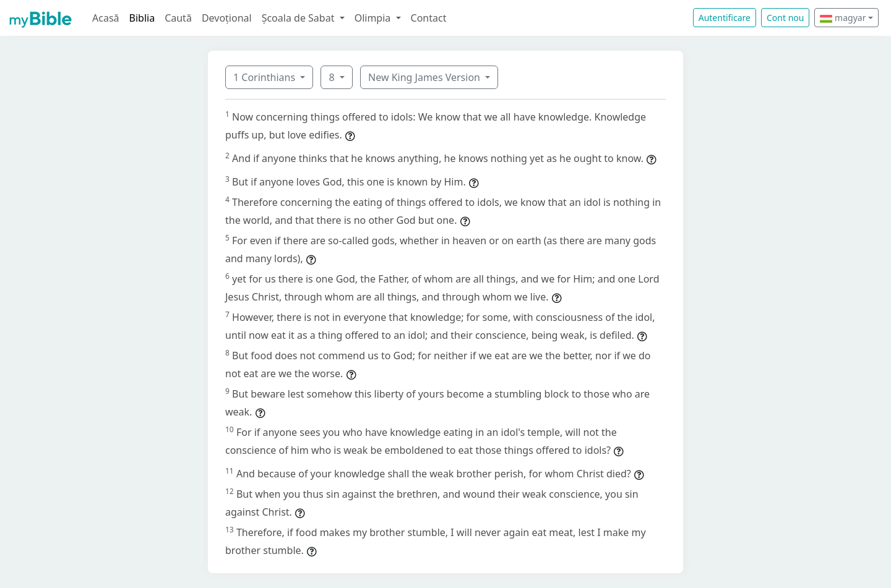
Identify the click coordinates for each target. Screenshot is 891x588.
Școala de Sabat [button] (299, 18)
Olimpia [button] (374, 18)
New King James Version (425, 77)
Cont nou (785, 18)
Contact (429, 18)
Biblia (142, 18)
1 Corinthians (265, 77)
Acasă (106, 18)
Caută (178, 18)
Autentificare (725, 18)
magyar (843, 18)
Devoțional (227, 18)
